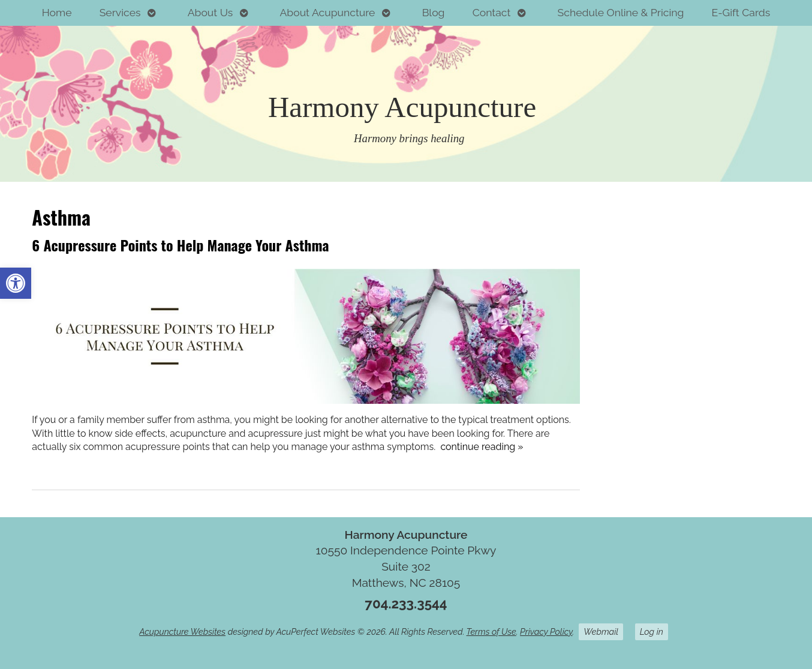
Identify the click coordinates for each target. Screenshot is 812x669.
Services (120, 12)
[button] (16, 283)
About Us (210, 12)
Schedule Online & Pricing (621, 12)
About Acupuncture (327, 12)
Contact (492, 12)
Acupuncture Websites (182, 631)
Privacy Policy (546, 631)
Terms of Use (491, 631)
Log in (652, 631)
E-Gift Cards (741, 12)
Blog (434, 12)
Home (57, 12)
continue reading (482, 447)
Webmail (601, 631)
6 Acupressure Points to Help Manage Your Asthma (180, 245)
